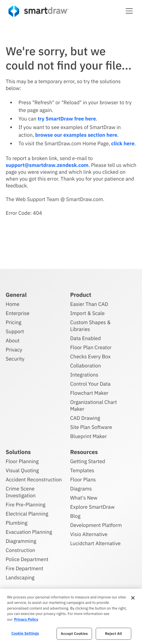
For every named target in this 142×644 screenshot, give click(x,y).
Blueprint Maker (88, 436)
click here (123, 143)
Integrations (84, 375)
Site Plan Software (91, 427)
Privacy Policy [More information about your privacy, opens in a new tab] (26, 619)
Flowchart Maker (89, 393)
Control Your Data (90, 384)
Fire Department (24, 568)
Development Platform (96, 525)
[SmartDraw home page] (38, 11)
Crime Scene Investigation (21, 492)
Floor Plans (83, 480)
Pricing (13, 322)
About (13, 341)
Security (15, 359)
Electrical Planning (27, 514)
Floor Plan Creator (91, 347)
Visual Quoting (22, 470)
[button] (129, 11)
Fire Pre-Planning (26, 505)
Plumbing (16, 523)
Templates (82, 470)
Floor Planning (22, 461)
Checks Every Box (90, 356)
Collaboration (85, 366)
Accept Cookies (74, 634)
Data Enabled (85, 338)
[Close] (133, 598)
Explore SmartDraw (92, 507)
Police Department (27, 559)
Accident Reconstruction (34, 480)
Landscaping (20, 577)
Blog (75, 516)
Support (15, 331)
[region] (71, 616)
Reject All (114, 634)
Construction (20, 550)
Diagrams (81, 489)
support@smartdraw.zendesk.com (47, 165)
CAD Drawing (85, 418)
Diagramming (21, 541)
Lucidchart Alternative (95, 543)
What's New (84, 498)
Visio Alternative (89, 534)
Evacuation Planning (29, 532)
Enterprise (18, 313)
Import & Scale (87, 313)
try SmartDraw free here (67, 119)
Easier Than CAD (89, 304)
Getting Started (88, 461)
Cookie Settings (25, 633)
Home (12, 304)
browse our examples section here (76, 135)
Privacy (14, 350)
